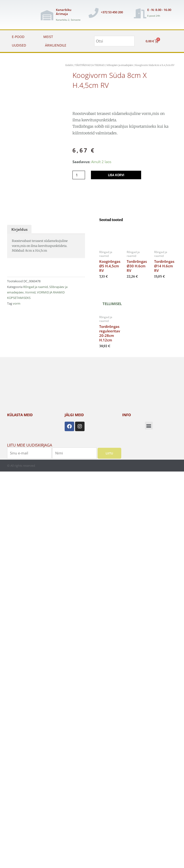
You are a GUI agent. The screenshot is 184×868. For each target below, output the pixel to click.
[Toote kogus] (79, 175)
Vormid (30, 292)
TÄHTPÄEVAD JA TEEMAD (90, 65)
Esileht (69, 65)
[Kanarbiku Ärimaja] (47, 15)
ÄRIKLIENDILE (56, 45)
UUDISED (19, 45)
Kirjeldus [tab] (19, 229)
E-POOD (18, 37)
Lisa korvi (116, 175)
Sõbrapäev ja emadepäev (120, 65)
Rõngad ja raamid (36, 287)
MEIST (48, 37)
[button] (149, 426)
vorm (17, 303)
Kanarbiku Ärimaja (64, 12)
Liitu (109, 453)
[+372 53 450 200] (94, 13)
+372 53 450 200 (112, 12)
